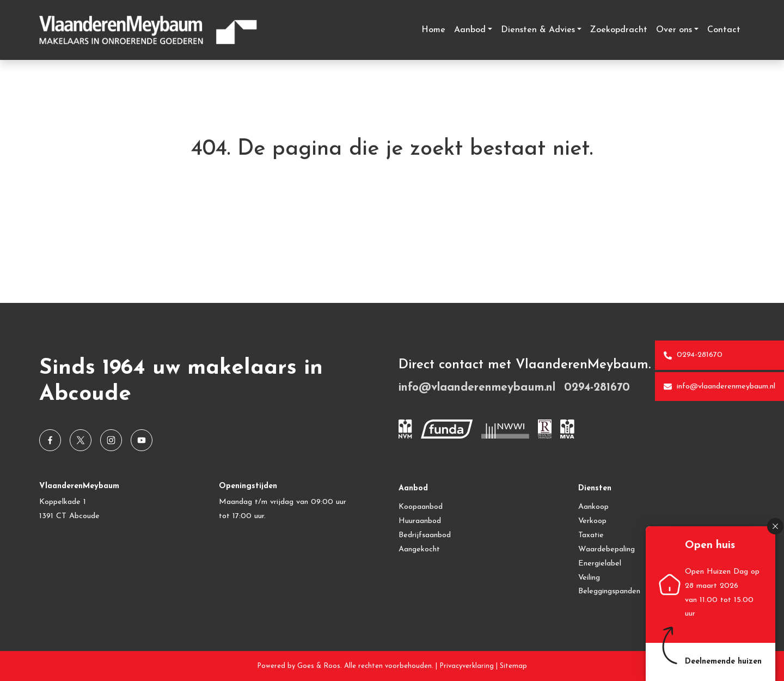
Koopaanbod (421, 507)
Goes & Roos (319, 666)
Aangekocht (419, 549)
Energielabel (600, 564)
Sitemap (513, 666)
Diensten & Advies (538, 30)
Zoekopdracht (619, 30)
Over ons (674, 30)
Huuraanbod (420, 521)
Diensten (595, 488)
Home (433, 30)
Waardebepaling (607, 549)
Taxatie (591, 535)
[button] (775, 526)
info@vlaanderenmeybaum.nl (719, 387)
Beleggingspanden (609, 591)
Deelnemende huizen (723, 662)
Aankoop (593, 507)
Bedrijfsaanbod (425, 535)
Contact (724, 30)
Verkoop (592, 521)
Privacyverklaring (467, 666)
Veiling (589, 578)
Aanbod (470, 30)
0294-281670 (693, 355)
